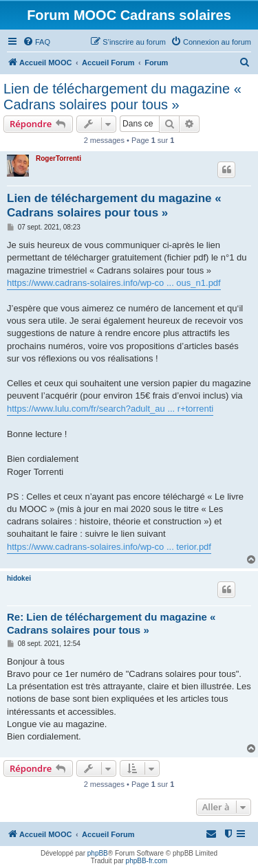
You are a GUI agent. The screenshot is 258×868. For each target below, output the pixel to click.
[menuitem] (36, 42)
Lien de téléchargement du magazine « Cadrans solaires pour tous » (122, 97)
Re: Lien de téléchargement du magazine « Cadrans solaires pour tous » (111, 623)
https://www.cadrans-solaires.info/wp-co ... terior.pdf (109, 547)
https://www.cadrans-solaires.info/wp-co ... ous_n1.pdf (114, 283)
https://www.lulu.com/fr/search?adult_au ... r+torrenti (110, 409)
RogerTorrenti (58, 158)
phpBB (98, 853)
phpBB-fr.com (147, 861)
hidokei (19, 578)
